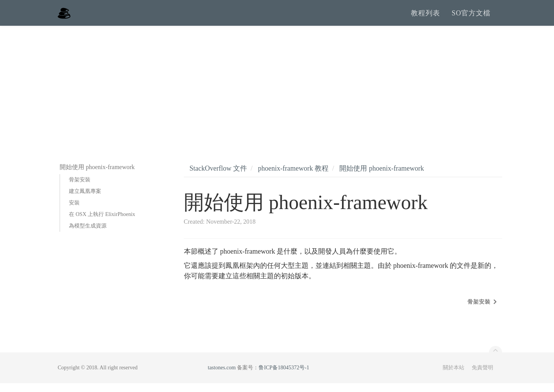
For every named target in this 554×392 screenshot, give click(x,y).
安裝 (74, 212)
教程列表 (426, 17)
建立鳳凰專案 (85, 200)
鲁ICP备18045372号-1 (284, 376)
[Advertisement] (277, 92)
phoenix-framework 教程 (293, 177)
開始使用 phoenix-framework (381, 177)
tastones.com (222, 376)
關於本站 (454, 376)
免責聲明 (482, 376)
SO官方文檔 (471, 17)
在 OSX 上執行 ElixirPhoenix (102, 223)
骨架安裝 (80, 189)
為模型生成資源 (88, 235)
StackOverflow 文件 (218, 177)
